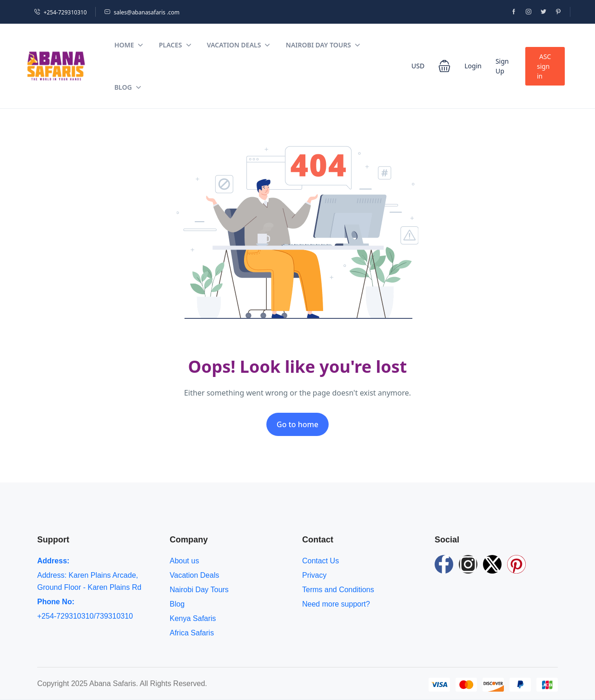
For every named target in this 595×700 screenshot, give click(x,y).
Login (473, 66)
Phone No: (56, 602)
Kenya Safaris (193, 618)
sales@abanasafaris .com (142, 12)
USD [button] (418, 66)
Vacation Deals (238, 45)
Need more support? (336, 604)
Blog (128, 87)
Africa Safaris (192, 633)
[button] (444, 66)
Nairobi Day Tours (323, 45)
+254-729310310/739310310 (85, 616)
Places (175, 45)
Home (129, 45)
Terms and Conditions (338, 590)
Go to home (297, 424)
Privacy (314, 575)
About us (184, 561)
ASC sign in (544, 66)
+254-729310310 (60, 12)
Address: (53, 561)
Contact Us (321, 561)
